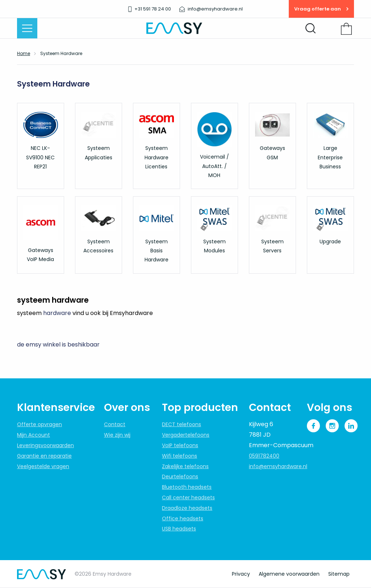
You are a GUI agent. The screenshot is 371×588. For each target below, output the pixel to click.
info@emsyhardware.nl (278, 466)
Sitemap (339, 574)
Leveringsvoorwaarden (45, 445)
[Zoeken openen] (310, 28)
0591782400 (264, 456)
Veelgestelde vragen (43, 466)
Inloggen (330, 29)
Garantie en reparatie (44, 456)
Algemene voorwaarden (289, 574)
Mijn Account (34, 435)
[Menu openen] (27, 28)
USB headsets (179, 529)
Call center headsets (188, 497)
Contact (115, 424)
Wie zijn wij (117, 435)
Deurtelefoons (180, 476)
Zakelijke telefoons (185, 466)
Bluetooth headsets (187, 487)
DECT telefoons (182, 424)
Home (24, 53)
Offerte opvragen (39, 424)
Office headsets (183, 518)
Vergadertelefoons (186, 435)
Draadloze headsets (187, 508)
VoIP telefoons (180, 445)
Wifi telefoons (180, 456)
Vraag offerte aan (321, 9)
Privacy (241, 574)
